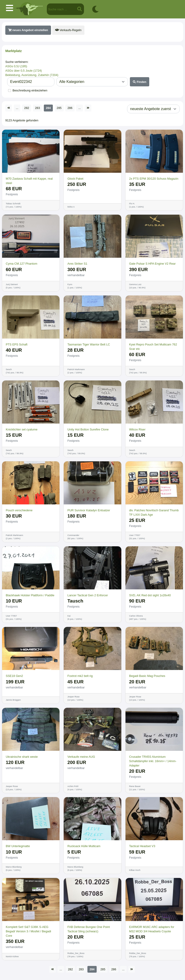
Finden (140, 82)
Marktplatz (13, 51)
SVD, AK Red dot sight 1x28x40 (150, 595)
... (17, 108)
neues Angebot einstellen (28, 30)
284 (48, 108)
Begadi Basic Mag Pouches (147, 676)
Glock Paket (75, 179)
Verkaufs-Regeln (68, 30)
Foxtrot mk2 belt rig (80, 676)
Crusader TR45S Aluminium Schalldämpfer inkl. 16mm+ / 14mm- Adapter (153, 761)
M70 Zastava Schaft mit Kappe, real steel (29, 181)
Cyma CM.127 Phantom (22, 264)
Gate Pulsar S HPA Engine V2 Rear (152, 264)
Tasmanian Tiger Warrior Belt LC (89, 344)
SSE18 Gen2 (14, 676)
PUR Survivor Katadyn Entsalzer (89, 510)
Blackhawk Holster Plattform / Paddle (30, 595)
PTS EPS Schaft (17, 344)
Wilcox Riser (137, 429)
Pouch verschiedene (19, 510)
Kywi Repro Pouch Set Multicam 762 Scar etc (153, 347)
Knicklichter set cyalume (22, 429)
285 (59, 108)
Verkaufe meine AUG (81, 757)
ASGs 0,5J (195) (16, 66)
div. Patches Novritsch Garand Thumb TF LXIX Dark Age (154, 512)
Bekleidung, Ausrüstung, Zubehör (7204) (32, 75)
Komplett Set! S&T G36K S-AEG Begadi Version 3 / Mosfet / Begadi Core (28, 931)
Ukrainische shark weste (22, 757)
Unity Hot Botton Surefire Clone (88, 429)
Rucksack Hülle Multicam (84, 846)
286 (70, 108)
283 (37, 108)
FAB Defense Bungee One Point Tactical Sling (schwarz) (89, 929)
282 (27, 108)
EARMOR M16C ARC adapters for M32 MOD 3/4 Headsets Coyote (152, 929)
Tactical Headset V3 (142, 846)
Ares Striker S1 (77, 264)
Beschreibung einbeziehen (30, 90)
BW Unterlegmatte (18, 846)
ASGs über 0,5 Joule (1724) (24, 71)
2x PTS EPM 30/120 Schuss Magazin (154, 179)
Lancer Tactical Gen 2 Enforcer (88, 595)
